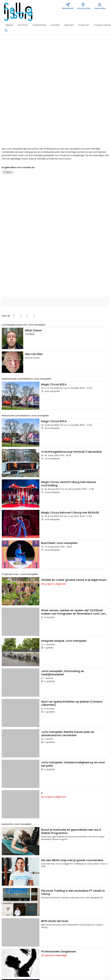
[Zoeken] (6, 30)
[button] (9, 25)
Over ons (8, 935)
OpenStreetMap (103, 902)
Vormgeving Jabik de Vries (87, 935)
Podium (8, 68)
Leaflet (90, 902)
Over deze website (13, 931)
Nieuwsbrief (79, 931)
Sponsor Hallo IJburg (49, 935)
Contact (43, 931)
